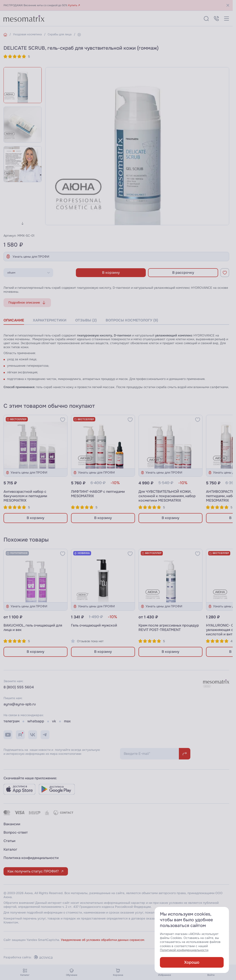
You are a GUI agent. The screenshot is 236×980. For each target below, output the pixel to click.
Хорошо (192, 962)
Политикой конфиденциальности (184, 950)
